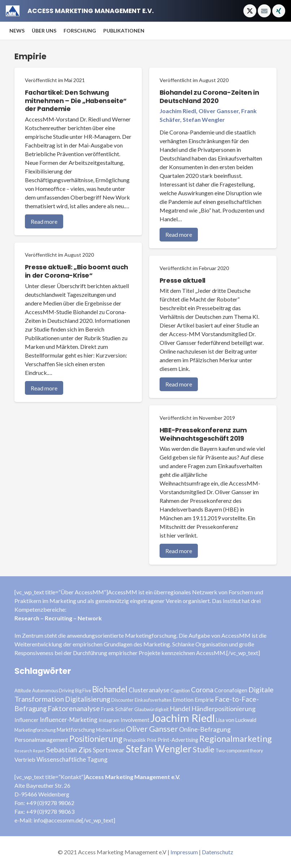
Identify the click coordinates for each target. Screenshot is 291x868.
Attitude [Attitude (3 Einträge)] (23, 690)
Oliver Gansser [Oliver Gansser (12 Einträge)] (152, 729)
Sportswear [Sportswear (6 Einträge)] (109, 750)
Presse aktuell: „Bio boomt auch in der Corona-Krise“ (77, 271)
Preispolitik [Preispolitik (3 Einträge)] (135, 740)
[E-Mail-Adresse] (264, 11)
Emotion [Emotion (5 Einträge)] (183, 699)
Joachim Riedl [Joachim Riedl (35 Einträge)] (183, 718)
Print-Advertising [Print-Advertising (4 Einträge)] (178, 740)
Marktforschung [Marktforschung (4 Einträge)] (76, 730)
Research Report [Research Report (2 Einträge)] (30, 751)
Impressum (184, 852)
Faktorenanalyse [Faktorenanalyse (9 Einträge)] (74, 708)
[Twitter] (250, 11)
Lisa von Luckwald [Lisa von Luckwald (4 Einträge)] (236, 720)
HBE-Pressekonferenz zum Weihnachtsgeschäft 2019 (203, 434)
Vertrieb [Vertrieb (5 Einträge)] (25, 759)
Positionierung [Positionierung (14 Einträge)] (96, 739)
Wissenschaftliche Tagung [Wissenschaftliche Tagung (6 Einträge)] (72, 759)
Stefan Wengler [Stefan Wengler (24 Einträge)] (159, 749)
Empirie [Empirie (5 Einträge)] (204, 699)
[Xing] (279, 11)
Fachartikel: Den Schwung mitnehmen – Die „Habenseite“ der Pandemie (76, 101)
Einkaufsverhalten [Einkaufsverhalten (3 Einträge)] (153, 700)
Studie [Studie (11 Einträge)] (204, 749)
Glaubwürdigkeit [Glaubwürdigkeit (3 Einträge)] (151, 709)
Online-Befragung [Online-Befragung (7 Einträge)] (205, 729)
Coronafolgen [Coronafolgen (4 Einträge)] (231, 690)
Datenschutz (218, 852)
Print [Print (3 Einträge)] (152, 740)
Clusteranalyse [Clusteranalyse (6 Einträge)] (149, 690)
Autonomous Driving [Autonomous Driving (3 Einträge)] (53, 690)
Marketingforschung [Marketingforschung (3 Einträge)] (35, 730)
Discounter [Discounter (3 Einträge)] (122, 700)
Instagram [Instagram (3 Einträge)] (109, 720)
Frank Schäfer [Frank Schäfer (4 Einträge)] (117, 709)
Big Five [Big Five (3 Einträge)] (83, 690)
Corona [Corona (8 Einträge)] (202, 690)
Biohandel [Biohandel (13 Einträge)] (110, 689)
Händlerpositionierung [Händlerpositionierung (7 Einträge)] (223, 709)
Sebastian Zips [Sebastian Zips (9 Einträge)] (69, 750)
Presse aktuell (183, 281)
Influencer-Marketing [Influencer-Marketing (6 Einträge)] (69, 720)
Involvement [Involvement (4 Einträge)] (135, 720)
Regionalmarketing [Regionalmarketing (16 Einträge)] (236, 739)
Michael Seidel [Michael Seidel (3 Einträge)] (110, 730)
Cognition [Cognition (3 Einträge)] (180, 690)
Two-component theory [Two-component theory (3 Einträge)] (239, 751)
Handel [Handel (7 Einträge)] (180, 709)
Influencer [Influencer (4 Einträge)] (27, 720)
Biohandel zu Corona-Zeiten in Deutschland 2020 (209, 97)
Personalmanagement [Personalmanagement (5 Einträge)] (41, 739)
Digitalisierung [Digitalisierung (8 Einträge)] (88, 699)
